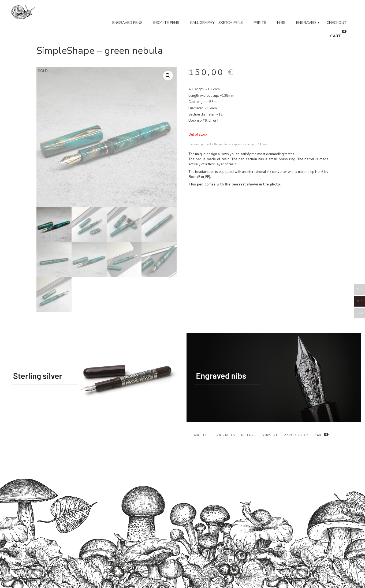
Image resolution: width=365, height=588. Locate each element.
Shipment (270, 435)
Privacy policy (296, 435)
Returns (248, 435)
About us (202, 435)
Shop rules (225, 435)
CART (338, 34)
